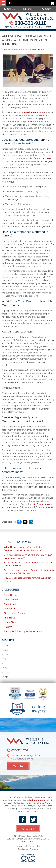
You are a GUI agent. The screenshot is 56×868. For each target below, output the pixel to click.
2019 (5, 677)
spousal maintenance (33, 112)
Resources (21, 846)
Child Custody (11, 600)
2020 (5, 673)
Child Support (11, 604)
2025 (5, 650)
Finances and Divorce (15, 613)
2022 (5, 664)
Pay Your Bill (28, 829)
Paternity (9, 627)
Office (47, 9)
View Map (18, 766)
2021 (5, 668)
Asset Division (11, 595)
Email (28, 9)
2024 (5, 654)
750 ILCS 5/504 (42, 158)
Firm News (9, 618)
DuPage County (37, 800)
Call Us (9, 9)
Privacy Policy (34, 846)
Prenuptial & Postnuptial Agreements (23, 631)
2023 (5, 659)
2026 (5, 645)
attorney (14, 131)
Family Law (10, 609)
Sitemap (34, 849)
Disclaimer (23, 849)
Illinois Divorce (37, 49)
